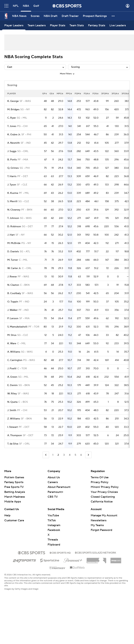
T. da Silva (13, 444)
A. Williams (14, 352)
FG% (95, 94)
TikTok (52, 520)
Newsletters (99, 520)
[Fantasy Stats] (97, 25)
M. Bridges (13, 110)
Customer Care (14, 520)
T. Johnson (13, 218)
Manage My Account (104, 515)
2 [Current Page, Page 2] (58, 455)
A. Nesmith (14, 143)
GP (44, 94)
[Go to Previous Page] (46, 455)
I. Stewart (13, 427)
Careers (53, 482)
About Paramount (59, 487)
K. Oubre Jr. (14, 135)
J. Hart (11, 235)
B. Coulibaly (14, 293)
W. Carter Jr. (14, 268)
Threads (53, 540)
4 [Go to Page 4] (70, 455)
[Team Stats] (77, 25)
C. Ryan (12, 118)
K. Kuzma (13, 193)
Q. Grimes (13, 168)
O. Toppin (13, 302)
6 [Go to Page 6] (81, 455)
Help (7, 515)
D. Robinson (14, 227)
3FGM (105, 94)
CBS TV (53, 497)
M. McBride (14, 243)
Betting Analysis (15, 492)
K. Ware (12, 344)
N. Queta (12, 402)
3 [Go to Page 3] (64, 455)
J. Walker (12, 310)
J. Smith (12, 410)
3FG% (125, 94)
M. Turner (13, 260)
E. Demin (12, 385)
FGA (87, 94)
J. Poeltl (12, 369)
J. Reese (12, 277)
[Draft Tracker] (70, 16)
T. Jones (12, 126)
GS (52, 94)
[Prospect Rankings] (95, 16)
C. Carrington (15, 360)
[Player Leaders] (14, 25)
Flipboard (54, 545)
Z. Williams (14, 419)
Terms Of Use (100, 477)
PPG (69, 94)
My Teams (97, 525)
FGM (78, 94)
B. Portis (12, 160)
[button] (113, 16)
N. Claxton (13, 285)
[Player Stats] (58, 25)
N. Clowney (14, 210)
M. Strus (12, 335)
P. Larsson (13, 318)
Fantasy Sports (14, 482)
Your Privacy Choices (104, 492)
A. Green (12, 377)
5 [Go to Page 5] (75, 455)
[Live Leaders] (118, 25)
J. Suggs (12, 151)
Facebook (54, 530)
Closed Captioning (103, 497)
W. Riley (12, 394)
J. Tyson (12, 185)
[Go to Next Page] (88, 455)
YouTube (53, 515)
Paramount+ (55, 492)
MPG (60, 94)
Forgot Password (101, 530)
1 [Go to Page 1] (53, 455)
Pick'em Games (14, 477)
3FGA (115, 94)
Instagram (54, 525)
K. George (13, 101)
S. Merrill (12, 201)
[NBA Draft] (51, 16)
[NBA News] (19, 16)
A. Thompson (15, 435)
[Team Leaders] (37, 25)
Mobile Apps (13, 502)
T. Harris (12, 176)
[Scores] (35, 16)
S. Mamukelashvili (17, 327)
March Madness (15, 497)
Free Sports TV (14, 487)
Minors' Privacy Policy (105, 487)
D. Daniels (13, 252)
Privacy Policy (100, 482)
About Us (54, 477)
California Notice (102, 502)
